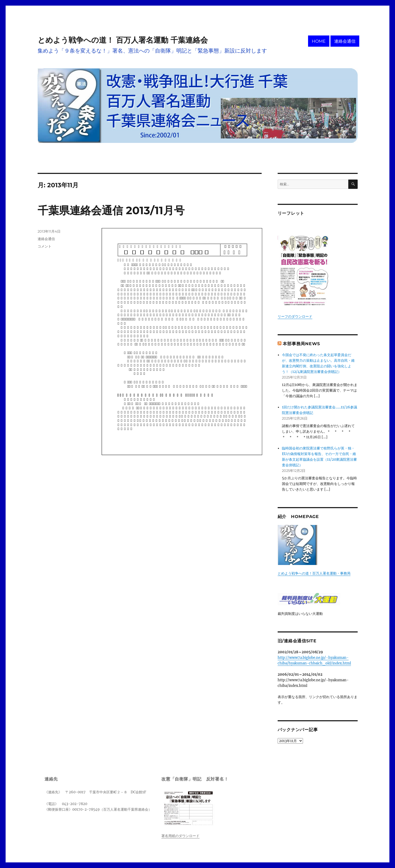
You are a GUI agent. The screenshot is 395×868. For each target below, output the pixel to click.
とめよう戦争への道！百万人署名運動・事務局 (314, 573)
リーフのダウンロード (295, 316)
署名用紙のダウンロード (180, 836)
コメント (45, 246)
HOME (319, 41)
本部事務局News (301, 344)
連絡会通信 (345, 41)
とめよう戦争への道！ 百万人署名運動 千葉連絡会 (123, 40)
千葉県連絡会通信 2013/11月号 (111, 210)
